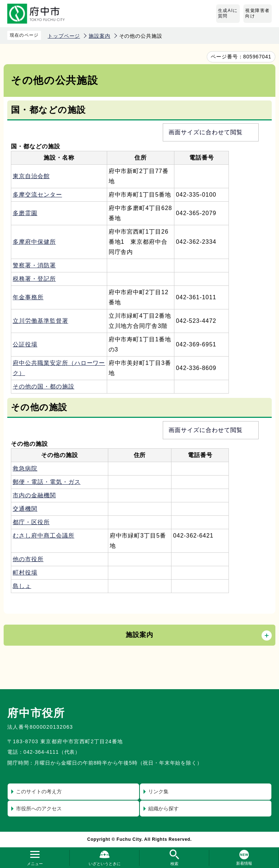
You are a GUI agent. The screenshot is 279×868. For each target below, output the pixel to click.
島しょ (22, 586)
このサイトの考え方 (39, 791)
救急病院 (25, 468)
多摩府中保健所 (34, 242)
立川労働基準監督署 (41, 321)
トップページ (64, 36)
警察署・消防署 (34, 265)
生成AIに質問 (228, 13)
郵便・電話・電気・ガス (47, 482)
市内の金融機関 (34, 495)
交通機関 (25, 509)
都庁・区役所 (31, 522)
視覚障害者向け (258, 13)
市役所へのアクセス (39, 809)
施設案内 (99, 36)
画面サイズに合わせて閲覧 (206, 132)
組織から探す (163, 809)
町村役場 (25, 573)
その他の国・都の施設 (44, 386)
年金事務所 (28, 297)
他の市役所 (28, 559)
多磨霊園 (25, 213)
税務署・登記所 (34, 279)
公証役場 (25, 344)
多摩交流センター (37, 195)
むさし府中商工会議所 (44, 536)
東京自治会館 (31, 176)
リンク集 (158, 791)
